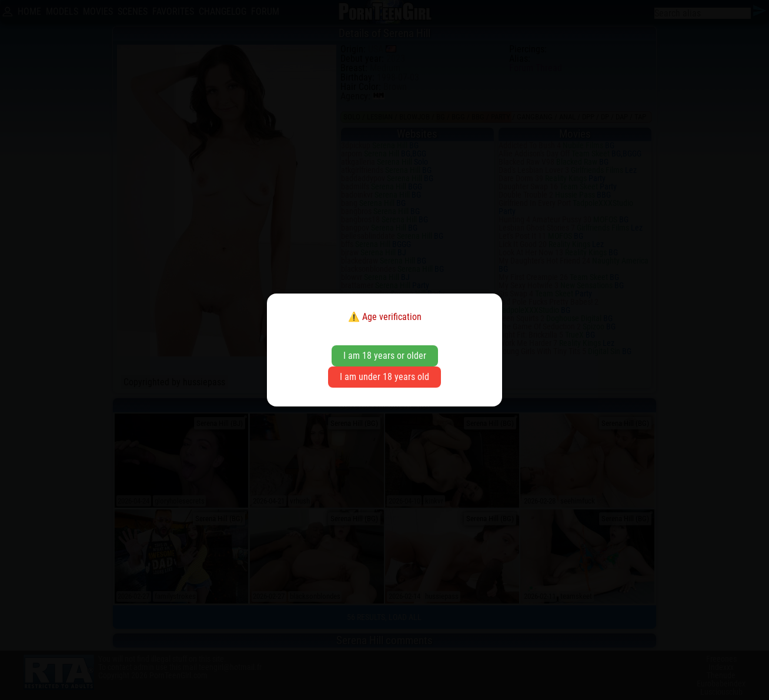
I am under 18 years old (384, 377)
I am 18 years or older (385, 356)
